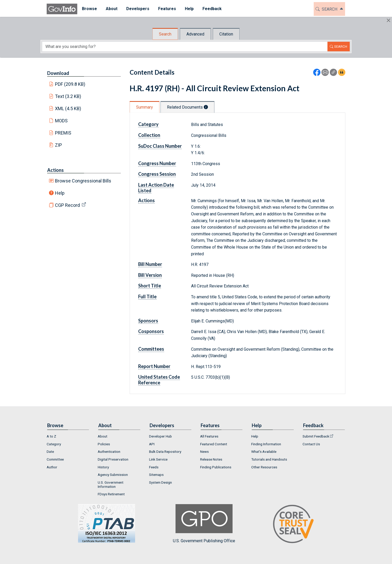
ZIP (58, 145)
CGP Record (67, 205)
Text (68, 96)
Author (52, 467)
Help (60, 193)
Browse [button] (89, 9)
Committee (55, 459)
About (103, 436)
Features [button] (167, 9)
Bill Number (150, 264)
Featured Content (214, 444)
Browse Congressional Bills (83, 181)
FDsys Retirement (111, 494)
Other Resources (264, 467)
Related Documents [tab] (187, 107)
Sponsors (148, 321)
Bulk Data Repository (165, 452)
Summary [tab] (145, 107)
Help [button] (189, 9)
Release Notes (211, 459)
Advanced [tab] (195, 34)
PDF (70, 84)
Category (148, 124)
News (204, 452)
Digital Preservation (113, 459)
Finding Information (266, 444)
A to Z (51, 436)
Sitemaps (156, 475)
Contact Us (311, 444)
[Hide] (388, 20)
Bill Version (150, 275)
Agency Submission (113, 475)
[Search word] (185, 47)
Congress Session (157, 174)
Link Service (158, 459)
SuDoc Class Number (160, 146)
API (152, 444)
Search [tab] (165, 34)
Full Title (147, 297)
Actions (55, 170)
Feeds (154, 467)
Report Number (154, 366)
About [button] (111, 9)
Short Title (150, 286)
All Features (209, 436)
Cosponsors (151, 331)
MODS (61, 121)
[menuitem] (89, 9)
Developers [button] (138, 9)
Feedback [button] (212, 9)
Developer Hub (160, 436)
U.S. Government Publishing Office (204, 524)
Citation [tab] (226, 34)
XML (68, 108)
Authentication (109, 452)
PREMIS (63, 133)
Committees (151, 349)
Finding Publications (216, 467)
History (103, 467)
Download (58, 73)
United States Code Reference (159, 380)
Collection (149, 135)
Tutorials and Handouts (269, 459)
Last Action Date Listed (156, 188)
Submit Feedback (316, 436)
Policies (104, 444)
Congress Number (157, 163)
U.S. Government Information (111, 484)
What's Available (264, 452)
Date (50, 452)
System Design (160, 482)
